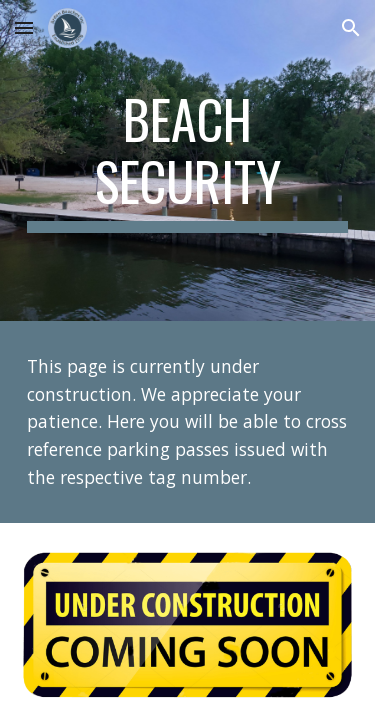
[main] (188, 160)
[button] (24, 27)
